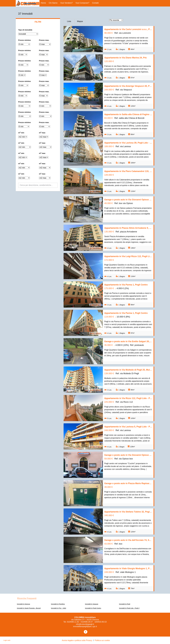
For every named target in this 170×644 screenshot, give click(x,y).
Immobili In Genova (23, 604)
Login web (7, 640)
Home (43, 3)
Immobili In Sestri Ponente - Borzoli (29, 608)
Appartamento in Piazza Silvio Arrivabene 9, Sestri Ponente (128, 228)
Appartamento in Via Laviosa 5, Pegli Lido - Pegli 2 (128, 427)
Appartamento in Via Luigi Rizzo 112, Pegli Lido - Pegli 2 (128, 256)
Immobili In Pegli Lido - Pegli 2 (129, 608)
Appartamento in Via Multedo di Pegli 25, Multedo (128, 370)
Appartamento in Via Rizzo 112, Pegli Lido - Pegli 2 (128, 398)
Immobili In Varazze (92, 604)
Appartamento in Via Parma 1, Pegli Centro (126, 285)
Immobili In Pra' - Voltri (59, 608)
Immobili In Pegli (125, 604)
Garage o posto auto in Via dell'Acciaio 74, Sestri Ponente (128, 540)
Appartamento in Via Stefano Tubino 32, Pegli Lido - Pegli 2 (128, 512)
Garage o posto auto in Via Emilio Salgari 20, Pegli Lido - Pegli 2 (128, 341)
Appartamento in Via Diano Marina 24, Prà (125, 58)
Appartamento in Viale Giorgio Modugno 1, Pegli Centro (128, 568)
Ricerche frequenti (27, 598)
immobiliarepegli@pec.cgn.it (85, 626)
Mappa (80, 21)
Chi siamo (53, 3)
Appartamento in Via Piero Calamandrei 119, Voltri (128, 171)
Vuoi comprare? (82, 3)
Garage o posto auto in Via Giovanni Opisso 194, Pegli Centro (128, 200)
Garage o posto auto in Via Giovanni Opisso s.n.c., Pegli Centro (128, 455)
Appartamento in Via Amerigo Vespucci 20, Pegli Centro (128, 86)
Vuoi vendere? (67, 3)
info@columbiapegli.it (85, 624)
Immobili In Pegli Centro (93, 608)
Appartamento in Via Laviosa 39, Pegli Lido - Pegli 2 (128, 143)
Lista (69, 21)
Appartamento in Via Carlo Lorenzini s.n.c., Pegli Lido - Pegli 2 (128, 29)
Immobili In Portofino (58, 604)
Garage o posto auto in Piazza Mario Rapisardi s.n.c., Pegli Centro (128, 483)
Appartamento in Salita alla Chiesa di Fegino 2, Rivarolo (128, 114)
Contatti (95, 3)
